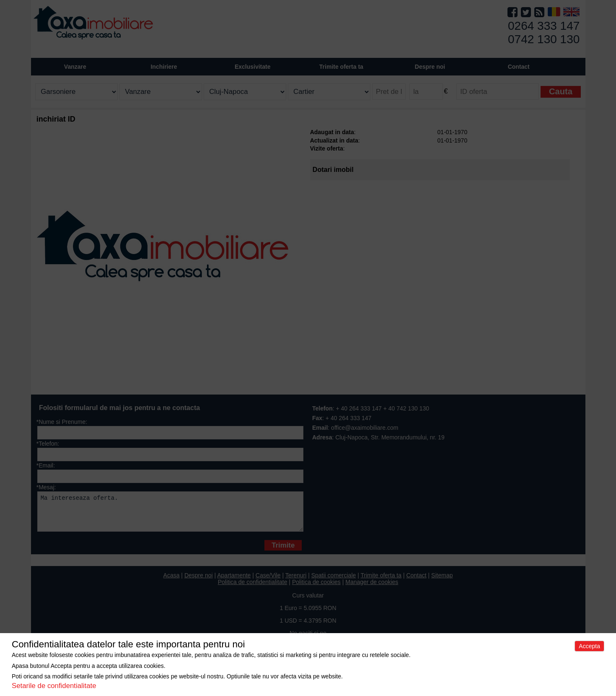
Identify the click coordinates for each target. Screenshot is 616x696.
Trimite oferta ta (341, 67)
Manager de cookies (372, 588)
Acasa (172, 582)
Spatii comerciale (334, 582)
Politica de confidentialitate (253, 588)
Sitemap (442, 582)
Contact (519, 67)
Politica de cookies (316, 588)
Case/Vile (268, 582)
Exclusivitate (253, 67)
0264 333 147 (544, 26)
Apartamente (234, 582)
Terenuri (296, 582)
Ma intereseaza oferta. (170, 515)
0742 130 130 (544, 39)
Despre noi (199, 582)
